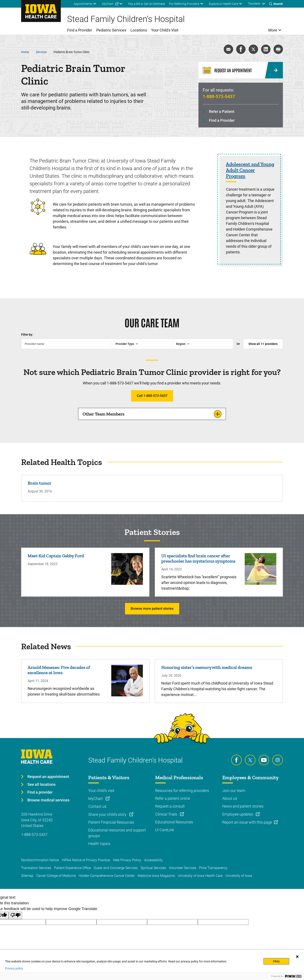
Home (25, 52)
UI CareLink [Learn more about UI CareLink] (165, 830)
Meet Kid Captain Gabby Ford (56, 556)
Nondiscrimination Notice (40, 860)
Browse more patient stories (152, 609)
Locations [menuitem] (139, 30)
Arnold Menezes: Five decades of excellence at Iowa (59, 670)
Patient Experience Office (72, 868)
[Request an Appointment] (241, 70)
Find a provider (40, 792)
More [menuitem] (273, 30)
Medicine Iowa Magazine (156, 876)
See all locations (41, 784)
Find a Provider (222, 120)
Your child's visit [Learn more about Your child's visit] (101, 791)
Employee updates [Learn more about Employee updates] (238, 814)
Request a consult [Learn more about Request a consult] (170, 806)
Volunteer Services (183, 868)
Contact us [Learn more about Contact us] (97, 806)
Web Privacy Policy (127, 860)
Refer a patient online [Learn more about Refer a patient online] (173, 798)
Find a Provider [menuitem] (80, 30)
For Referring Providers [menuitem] (184, 4)
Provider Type (125, 344)
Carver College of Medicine (56, 876)
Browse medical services (48, 800)
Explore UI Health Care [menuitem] (224, 4)
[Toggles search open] (276, 4)
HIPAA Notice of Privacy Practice (86, 860)
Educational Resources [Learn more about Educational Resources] (174, 822)
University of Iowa (239, 876)
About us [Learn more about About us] (230, 798)
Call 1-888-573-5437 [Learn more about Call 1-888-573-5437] (152, 396)
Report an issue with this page (247, 822)
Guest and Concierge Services (116, 868)
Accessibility (153, 860)
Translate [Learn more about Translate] (254, 4)
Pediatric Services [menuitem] (111, 30)
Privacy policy (14, 968)
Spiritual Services (153, 868)
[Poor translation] (15, 915)
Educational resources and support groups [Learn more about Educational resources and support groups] (117, 833)
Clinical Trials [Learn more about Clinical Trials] (167, 814)
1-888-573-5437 (219, 97)
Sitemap (27, 876)
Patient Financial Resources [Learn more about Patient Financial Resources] (111, 822)
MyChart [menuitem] (108, 4)
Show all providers (263, 344)
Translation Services (36, 868)
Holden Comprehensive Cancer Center (107, 876)
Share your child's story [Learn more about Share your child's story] (108, 814)
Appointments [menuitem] (83, 4)
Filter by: (27, 335)
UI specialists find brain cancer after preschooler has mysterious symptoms (198, 558)
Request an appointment (48, 777)
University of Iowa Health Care (200, 876)
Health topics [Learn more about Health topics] (99, 844)
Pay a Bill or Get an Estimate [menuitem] (147, 4)
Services (41, 52)
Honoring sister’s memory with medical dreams (207, 667)
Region (181, 344)
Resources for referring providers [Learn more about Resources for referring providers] (182, 791)
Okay (276, 961)
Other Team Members (103, 414)
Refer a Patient (222, 111)
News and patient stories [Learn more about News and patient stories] (243, 806)
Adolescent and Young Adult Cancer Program (250, 170)
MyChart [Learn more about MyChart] (96, 799)
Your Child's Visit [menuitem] (165, 30)
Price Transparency (213, 868)
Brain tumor (39, 483)
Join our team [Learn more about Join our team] (234, 791)
